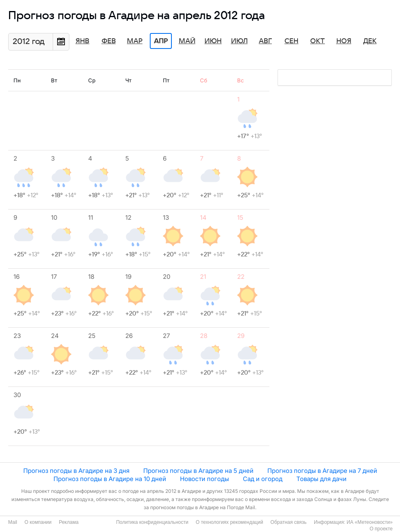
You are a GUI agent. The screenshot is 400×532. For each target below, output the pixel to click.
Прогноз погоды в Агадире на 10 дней (110, 479)
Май (187, 41)
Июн (213, 41)
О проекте (381, 529)
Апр (161, 41)
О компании (38, 522)
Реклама (69, 522)
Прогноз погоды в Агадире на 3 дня (76, 471)
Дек (370, 41)
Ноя (344, 41)
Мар (135, 41)
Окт (318, 41)
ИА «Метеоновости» (370, 522)
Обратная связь (289, 522)
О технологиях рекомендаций (229, 522)
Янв (82, 41)
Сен (291, 41)
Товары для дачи (321, 479)
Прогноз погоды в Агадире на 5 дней (198, 471)
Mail (13, 522)
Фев (109, 41)
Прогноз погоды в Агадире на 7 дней (322, 471)
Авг (265, 41)
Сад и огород (263, 479)
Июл (239, 41)
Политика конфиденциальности (152, 522)
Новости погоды (204, 479)
